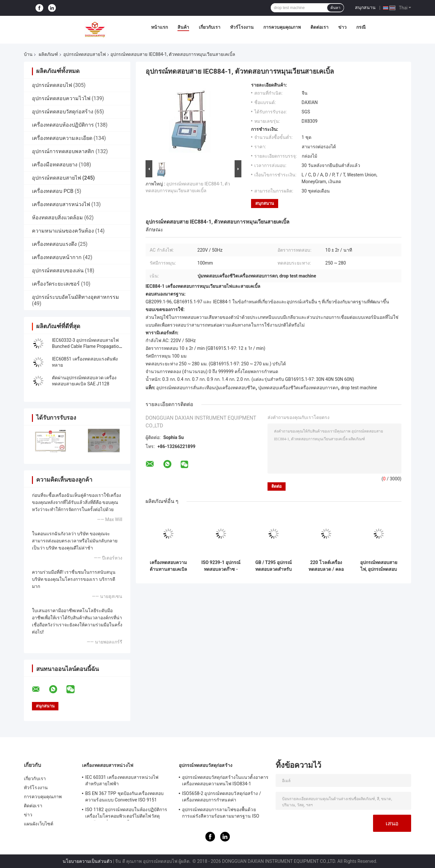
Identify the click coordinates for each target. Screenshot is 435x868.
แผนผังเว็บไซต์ (39, 824)
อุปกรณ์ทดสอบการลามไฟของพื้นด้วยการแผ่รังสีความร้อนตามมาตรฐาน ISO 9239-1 (221, 814)
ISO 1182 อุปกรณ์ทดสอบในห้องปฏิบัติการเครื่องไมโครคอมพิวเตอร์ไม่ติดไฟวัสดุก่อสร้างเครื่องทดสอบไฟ (126, 814)
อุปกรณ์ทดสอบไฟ (52, 85)
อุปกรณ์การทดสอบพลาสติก (63, 151)
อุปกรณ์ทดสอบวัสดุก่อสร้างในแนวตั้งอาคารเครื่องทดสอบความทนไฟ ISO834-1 (225, 780)
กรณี (361, 27)
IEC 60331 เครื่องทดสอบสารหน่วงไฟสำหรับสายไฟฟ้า (122, 780)
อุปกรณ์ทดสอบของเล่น (58, 271)
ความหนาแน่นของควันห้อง (63, 231)
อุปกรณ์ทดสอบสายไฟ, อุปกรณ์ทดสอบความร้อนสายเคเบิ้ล (379, 566)
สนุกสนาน (365, 7)
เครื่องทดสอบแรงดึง (54, 244)
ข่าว (342, 27)
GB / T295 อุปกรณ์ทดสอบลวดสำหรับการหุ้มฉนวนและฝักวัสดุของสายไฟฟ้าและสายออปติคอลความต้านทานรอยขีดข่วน (274, 566)
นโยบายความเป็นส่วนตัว (87, 861)
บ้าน (28, 54)
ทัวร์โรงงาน (242, 27)
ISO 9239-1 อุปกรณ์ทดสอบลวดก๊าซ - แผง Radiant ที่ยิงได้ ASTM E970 (221, 566)
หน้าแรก (159, 27)
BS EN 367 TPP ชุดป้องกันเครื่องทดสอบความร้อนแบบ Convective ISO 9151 (124, 797)
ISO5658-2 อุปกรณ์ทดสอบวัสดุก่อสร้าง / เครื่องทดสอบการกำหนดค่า (222, 797)
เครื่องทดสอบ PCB (53, 191)
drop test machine (359, 388)
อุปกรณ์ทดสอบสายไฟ (85, 54)
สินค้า (183, 27)
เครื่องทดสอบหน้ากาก (57, 257)
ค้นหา (335, 8)
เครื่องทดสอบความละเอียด (62, 138)
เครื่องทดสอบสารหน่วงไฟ (61, 204)
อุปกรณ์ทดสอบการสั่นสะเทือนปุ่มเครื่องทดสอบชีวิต (206, 388)
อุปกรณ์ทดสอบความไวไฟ (61, 98)
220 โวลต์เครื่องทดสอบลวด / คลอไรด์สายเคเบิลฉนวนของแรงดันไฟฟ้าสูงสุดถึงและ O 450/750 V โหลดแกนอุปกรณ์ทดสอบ (326, 566)
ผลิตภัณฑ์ (48, 54)
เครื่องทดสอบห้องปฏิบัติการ (63, 125)
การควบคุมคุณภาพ (282, 27)
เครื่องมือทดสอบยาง (55, 165)
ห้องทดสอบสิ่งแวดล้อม (57, 218)
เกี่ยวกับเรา (210, 27)
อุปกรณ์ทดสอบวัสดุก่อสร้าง (63, 112)
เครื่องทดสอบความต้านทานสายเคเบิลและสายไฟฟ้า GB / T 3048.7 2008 (168, 566)
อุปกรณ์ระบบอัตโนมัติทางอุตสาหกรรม (76, 297)
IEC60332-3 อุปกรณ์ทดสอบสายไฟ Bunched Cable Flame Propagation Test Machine (87, 346)
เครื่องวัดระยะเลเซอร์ (56, 284)
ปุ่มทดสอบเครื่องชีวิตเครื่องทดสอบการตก (298, 388)
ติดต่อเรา (319, 27)
